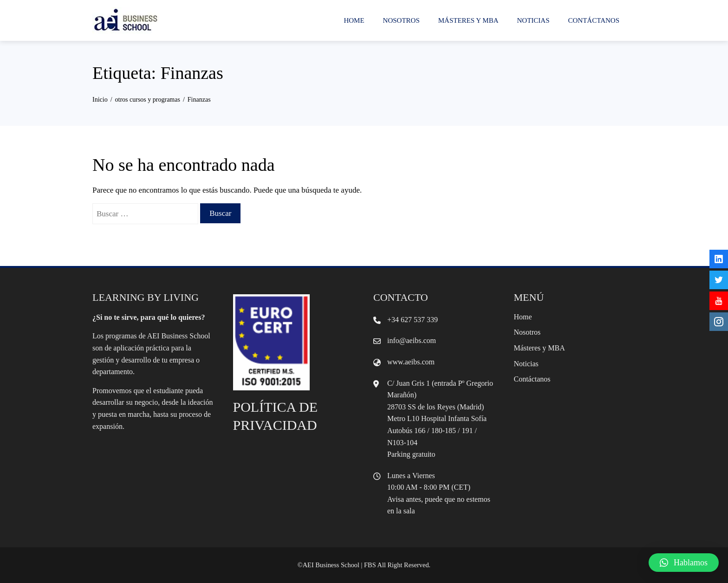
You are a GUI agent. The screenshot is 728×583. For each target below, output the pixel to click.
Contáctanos (594, 20)
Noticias (533, 20)
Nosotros (401, 20)
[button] (684, 563)
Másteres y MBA (468, 20)
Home (354, 20)
